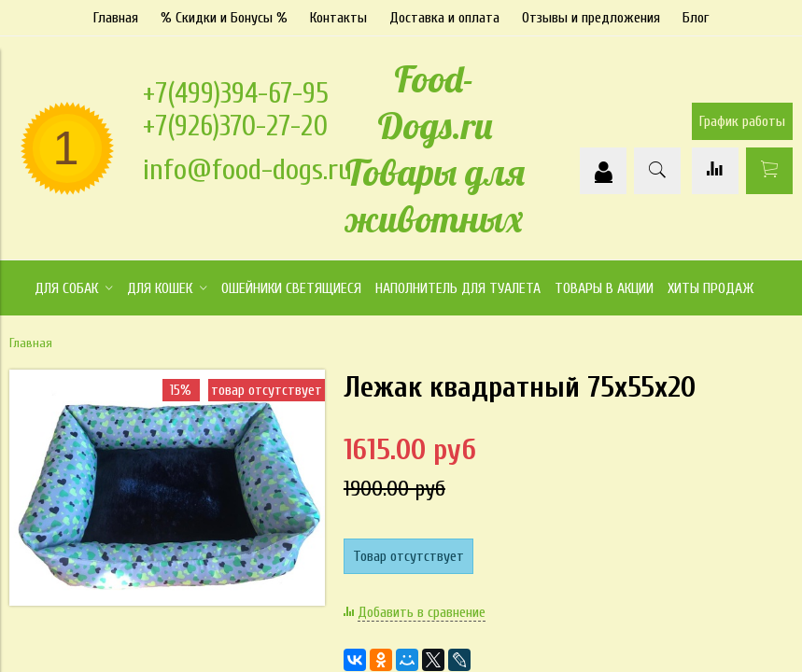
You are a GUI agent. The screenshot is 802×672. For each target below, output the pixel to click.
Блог (696, 18)
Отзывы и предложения (591, 18)
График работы (742, 121)
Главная (116, 18)
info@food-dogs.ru (247, 169)
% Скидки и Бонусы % (224, 18)
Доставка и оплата (444, 18)
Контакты (338, 18)
